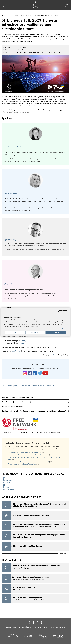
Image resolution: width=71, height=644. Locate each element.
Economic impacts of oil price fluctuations (22, 464)
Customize (36, 332)
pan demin (53, 355)
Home (7, 478)
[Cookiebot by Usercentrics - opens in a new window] (59, 311)
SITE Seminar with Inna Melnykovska (27, 546)
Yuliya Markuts (11, 193)
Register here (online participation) (35, 402)
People (7, 487)
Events (56, 15)
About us (8, 480)
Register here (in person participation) (35, 397)
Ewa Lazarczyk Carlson (14, 147)
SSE (3, 15)
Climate (9, 386)
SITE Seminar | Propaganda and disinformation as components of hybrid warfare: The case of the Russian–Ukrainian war (39, 526)
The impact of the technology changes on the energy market (28, 462)
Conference (50, 386)
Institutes (16, 15)
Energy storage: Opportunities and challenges (24, 453)
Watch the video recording (35, 406)
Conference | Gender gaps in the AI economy (30, 515)
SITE (3, 386)
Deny (15, 332)
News (6, 485)
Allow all (56, 332)
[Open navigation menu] (4, 5)
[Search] (67, 5)
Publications (9, 489)
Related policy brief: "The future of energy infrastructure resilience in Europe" (35, 411)
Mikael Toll (9, 284)
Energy (17, 386)
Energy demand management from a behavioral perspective (28, 455)
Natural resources (38, 386)
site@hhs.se (16, 351)
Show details (61, 329)
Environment (25, 386)
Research (8, 15)
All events (65, 553)
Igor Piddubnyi (10, 240)
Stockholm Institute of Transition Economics (37, 15)
